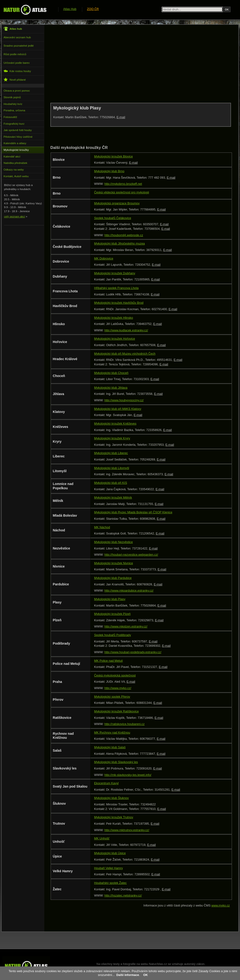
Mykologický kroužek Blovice (113, 156)
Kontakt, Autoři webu (16, 176)
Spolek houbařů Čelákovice (113, 218)
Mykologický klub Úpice (110, 853)
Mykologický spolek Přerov (112, 697)
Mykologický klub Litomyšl (112, 468)
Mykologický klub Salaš (110, 747)
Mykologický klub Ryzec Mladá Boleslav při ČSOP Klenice (133, 512)
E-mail (121, 117)
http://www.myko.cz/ (118, 688)
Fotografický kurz (14, 124)
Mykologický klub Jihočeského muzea (119, 243)
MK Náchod (102, 527)
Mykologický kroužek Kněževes (115, 424)
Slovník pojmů (12, 97)
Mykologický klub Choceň (111, 373)
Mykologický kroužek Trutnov (114, 817)
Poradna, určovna (14, 110)
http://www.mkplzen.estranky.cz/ (126, 626)
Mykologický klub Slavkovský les (116, 762)
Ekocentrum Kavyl (106, 783)
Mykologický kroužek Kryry (112, 438)
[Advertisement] (137, 64)
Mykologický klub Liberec (111, 453)
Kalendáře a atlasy (15, 143)
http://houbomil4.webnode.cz (124, 235)
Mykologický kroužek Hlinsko (114, 318)
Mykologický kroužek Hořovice (115, 339)
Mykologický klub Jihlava (111, 388)
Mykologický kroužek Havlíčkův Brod (119, 303)
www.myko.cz (221, 905)
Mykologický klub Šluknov (111, 798)
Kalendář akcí (12, 157)
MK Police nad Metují (108, 661)
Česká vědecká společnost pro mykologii (122, 192)
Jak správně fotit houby (18, 130)
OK (146, 975)
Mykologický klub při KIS (111, 483)
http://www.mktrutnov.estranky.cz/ (127, 830)
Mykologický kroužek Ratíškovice (116, 711)
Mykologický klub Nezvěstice (113, 542)
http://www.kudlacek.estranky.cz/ (126, 330)
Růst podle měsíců (15, 54)
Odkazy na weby (14, 170)
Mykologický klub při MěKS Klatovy (118, 409)
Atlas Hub (70, 9)
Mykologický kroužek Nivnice (114, 563)
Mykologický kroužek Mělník (113, 497)
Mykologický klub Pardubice (113, 578)
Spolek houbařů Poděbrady (113, 635)
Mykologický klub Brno (109, 171)
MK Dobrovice (104, 258)
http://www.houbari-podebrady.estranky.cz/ (133, 652)
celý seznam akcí (14, 216)
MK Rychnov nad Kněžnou (112, 733)
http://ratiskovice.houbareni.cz (124, 724)
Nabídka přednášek (15, 163)
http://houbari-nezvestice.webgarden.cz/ (131, 555)
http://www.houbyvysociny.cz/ (124, 400)
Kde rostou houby (17, 71)
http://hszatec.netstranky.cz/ (123, 895)
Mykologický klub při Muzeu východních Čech (125, 354)
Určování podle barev (17, 63)
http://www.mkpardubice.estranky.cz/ (129, 590)
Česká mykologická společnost (115, 675)
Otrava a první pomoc (17, 91)
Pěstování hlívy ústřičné (18, 137)
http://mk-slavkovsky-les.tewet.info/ (128, 775)
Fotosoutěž (10, 117)
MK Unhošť (102, 838)
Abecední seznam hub (17, 37)
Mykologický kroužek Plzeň (112, 614)
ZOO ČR (93, 9)
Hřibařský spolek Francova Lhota (116, 288)
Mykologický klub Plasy (110, 599)
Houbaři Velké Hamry (108, 868)
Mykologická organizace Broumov (117, 203)
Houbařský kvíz (13, 104)
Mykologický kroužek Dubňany (115, 273)
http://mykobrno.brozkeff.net (123, 184)
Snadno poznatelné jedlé (19, 46)
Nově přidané (15, 80)
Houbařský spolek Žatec (110, 883)
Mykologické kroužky (16, 150)
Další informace (128, 975)
